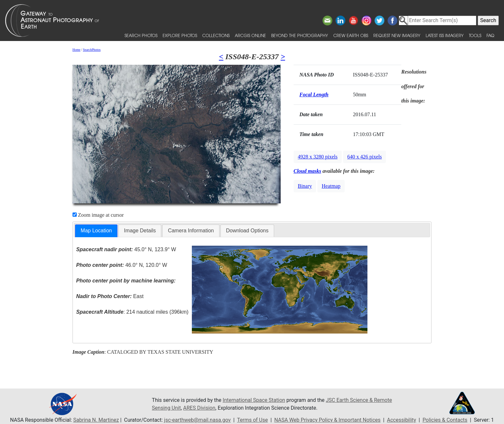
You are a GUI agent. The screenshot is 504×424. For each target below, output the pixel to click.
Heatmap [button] (331, 186)
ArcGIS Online (250, 35)
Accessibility (402, 420)
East (110, 296)
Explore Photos (180, 35)
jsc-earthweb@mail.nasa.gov (198, 420)
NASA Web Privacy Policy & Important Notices (328, 420)
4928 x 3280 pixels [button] (318, 157)
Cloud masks (307, 171)
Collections (216, 35)
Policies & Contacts (445, 420)
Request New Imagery (397, 35)
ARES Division (199, 408)
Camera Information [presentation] (191, 231)
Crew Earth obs (351, 35)
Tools (475, 35)
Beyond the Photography (300, 35)
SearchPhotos (92, 50)
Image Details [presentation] (140, 231)
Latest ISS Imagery (445, 35)
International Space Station (254, 400)
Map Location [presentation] (96, 231)
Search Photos (141, 35)
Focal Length (314, 95)
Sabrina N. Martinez (96, 420)
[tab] (96, 231)
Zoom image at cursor (98, 215)
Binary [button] (305, 186)
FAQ (490, 35)
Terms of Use (252, 420)
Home (76, 50)
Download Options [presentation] (247, 231)
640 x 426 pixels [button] (365, 157)
